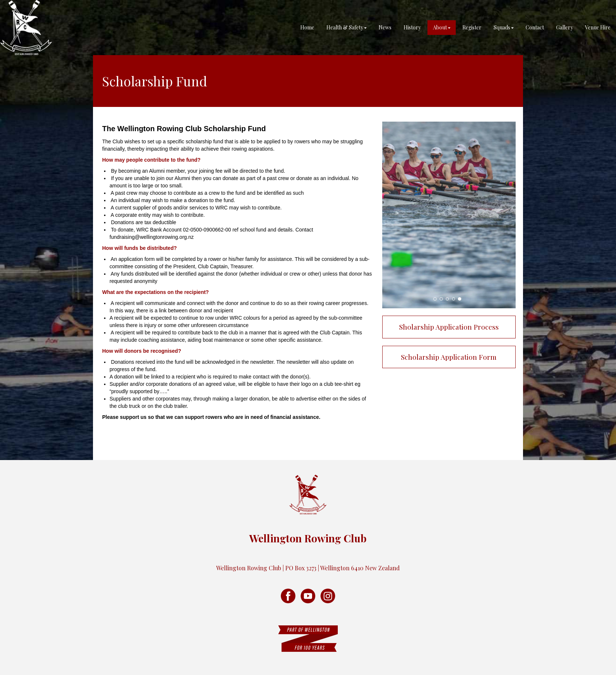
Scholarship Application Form (449, 357)
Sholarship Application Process (449, 327)
